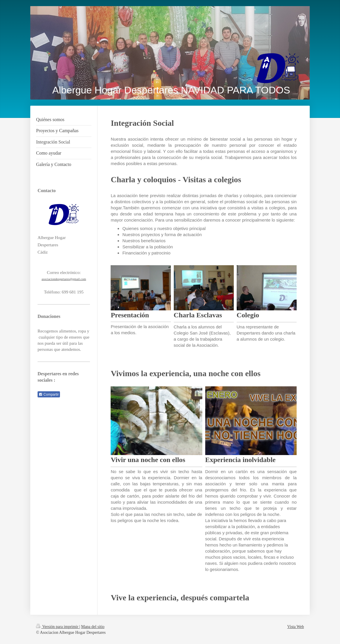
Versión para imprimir (58, 627)
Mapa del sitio (93, 627)
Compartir (49, 394)
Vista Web (296, 627)
